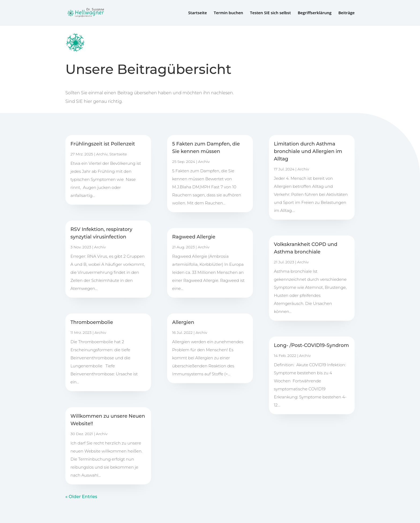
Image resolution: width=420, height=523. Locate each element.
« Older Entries (81, 497)
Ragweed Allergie (194, 237)
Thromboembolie (92, 322)
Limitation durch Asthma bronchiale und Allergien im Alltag (308, 151)
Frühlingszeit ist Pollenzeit (103, 144)
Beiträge (346, 13)
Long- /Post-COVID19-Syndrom (312, 345)
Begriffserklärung (314, 13)
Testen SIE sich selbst (270, 13)
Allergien (183, 322)
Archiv (102, 154)
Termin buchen (228, 13)
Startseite (197, 13)
